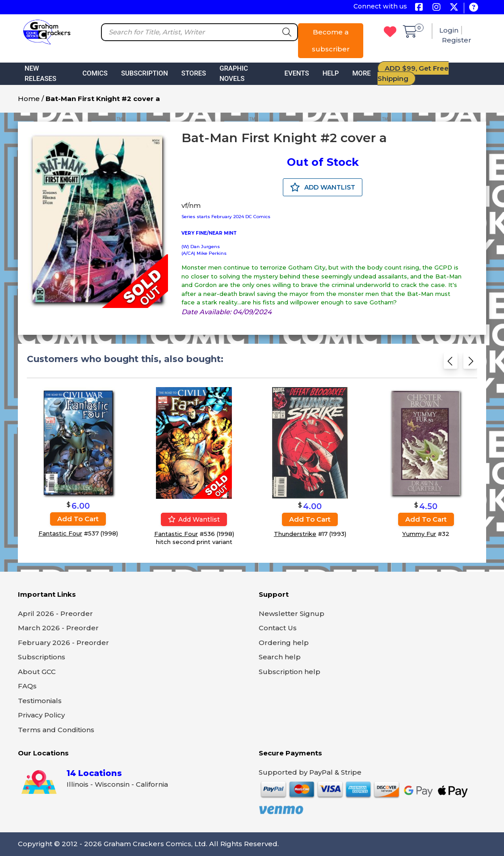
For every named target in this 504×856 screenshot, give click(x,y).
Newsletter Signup (292, 614)
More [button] (361, 73)
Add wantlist (194, 519)
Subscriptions (42, 657)
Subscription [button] (145, 73)
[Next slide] (470, 364)
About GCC (37, 672)
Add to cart (78, 519)
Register (457, 40)
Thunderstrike (295, 534)
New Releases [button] (40, 74)
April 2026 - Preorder (55, 614)
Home (29, 99)
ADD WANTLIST (323, 187)
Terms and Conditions (56, 730)
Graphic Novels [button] (234, 74)
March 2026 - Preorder (58, 628)
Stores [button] (194, 73)
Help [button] (331, 73)
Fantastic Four (60, 534)
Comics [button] (95, 73)
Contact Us (278, 628)
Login (449, 30)
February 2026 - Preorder (63, 643)
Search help (280, 657)
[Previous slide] (451, 364)
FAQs (27, 686)
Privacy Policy (41, 715)
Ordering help (284, 643)
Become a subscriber (331, 40)
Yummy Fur (419, 534)
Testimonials (40, 701)
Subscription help (290, 672)
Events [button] (296, 73)
